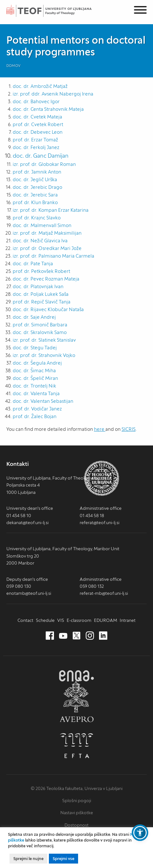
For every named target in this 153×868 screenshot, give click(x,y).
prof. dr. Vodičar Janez (37, 409)
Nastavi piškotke (77, 813)
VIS (61, 620)
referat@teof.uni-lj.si (100, 523)
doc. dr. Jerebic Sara (35, 195)
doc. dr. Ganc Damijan (41, 156)
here (100, 429)
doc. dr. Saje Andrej (34, 317)
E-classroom (79, 620)
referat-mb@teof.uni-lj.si (104, 593)
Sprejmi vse (63, 859)
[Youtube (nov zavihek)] (63, 636)
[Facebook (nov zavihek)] (50, 636)
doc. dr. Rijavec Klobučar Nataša (48, 309)
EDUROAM (106, 620)
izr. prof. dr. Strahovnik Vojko (44, 355)
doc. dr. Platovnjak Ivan (38, 286)
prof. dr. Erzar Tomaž (35, 140)
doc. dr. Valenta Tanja (36, 393)
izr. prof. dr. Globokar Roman (44, 164)
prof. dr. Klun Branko (35, 202)
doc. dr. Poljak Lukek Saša (41, 294)
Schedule (45, 620)
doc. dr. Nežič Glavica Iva (40, 241)
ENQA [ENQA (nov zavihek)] (76, 676)
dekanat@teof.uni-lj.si (27, 523)
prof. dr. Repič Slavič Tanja (42, 302)
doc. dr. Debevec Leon (38, 132)
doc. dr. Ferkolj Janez (36, 147)
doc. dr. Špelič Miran (35, 378)
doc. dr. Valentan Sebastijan (43, 401)
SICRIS (129, 429)
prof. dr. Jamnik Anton (37, 172)
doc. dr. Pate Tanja (33, 263)
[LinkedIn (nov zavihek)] (103, 636)
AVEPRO (76, 701)
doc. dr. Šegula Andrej (37, 363)
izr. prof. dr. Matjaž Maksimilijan (47, 233)
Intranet (128, 620)
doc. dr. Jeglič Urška (35, 179)
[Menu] (140, 11)
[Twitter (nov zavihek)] (76, 636)
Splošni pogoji (77, 800)
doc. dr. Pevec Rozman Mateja (46, 279)
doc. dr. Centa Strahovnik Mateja (48, 109)
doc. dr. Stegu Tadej (35, 348)
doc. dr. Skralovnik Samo (40, 332)
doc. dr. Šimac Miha (34, 370)
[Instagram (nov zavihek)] (90, 636)
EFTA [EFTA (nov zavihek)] (76, 746)
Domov (13, 66)
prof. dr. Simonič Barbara (40, 325)
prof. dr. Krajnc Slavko (37, 218)
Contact (25, 620)
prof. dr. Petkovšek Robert (41, 271)
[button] (140, 833)
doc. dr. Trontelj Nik (34, 386)
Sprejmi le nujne (28, 859)
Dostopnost (76, 825)
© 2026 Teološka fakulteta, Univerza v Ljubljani (77, 788)
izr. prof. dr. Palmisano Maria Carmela (53, 256)
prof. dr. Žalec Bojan (35, 416)
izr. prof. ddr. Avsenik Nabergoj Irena (53, 94)
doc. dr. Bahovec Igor (36, 101)
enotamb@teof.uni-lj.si (29, 593)
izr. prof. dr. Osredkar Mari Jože (47, 248)
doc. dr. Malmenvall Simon (42, 225)
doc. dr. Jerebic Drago (37, 187)
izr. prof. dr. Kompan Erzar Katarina (51, 210)
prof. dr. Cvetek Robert (38, 124)
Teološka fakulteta (56, 11)
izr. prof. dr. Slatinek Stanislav (44, 340)
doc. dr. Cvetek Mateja (37, 117)
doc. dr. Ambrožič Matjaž (40, 86)
